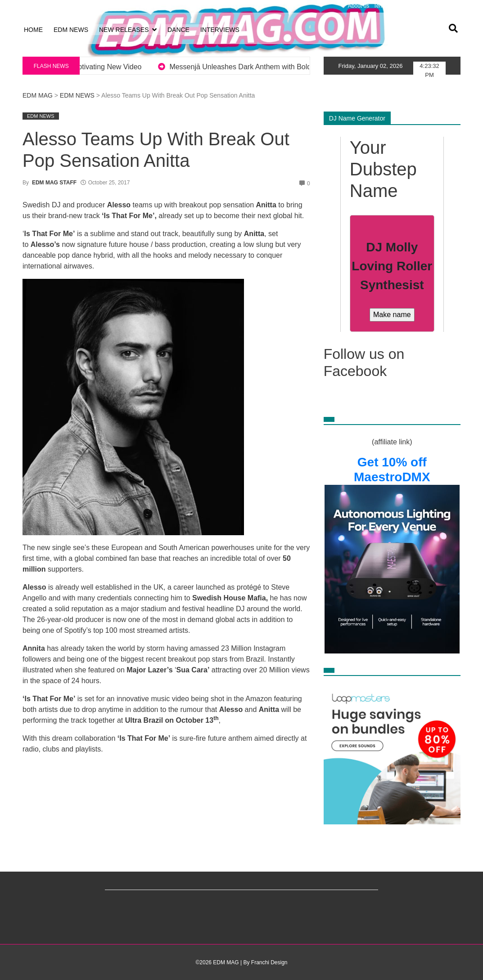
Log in (30, 6)
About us (359, 6)
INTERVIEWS (220, 30)
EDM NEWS (71, 30)
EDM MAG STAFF (54, 183)
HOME (33, 30)
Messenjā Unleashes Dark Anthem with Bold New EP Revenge (293, 67)
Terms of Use (390, 6)
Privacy (418, 6)
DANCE (178, 30)
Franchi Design (269, 962)
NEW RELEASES (124, 30)
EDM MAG (38, 95)
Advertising (445, 6)
